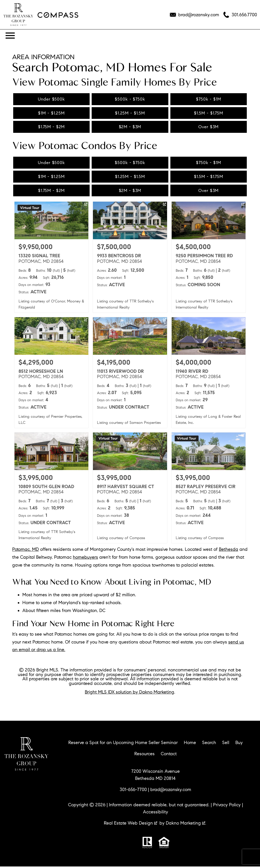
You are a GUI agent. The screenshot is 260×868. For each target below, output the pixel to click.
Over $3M (209, 127)
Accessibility (156, 813)
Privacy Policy (227, 806)
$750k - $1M (208, 99)
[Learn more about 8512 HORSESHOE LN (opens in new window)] (51, 374)
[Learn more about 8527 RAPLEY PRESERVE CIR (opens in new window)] (209, 489)
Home (190, 744)
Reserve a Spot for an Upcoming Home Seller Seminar (123, 744)
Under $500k (52, 99)
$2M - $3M (130, 127)
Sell (226, 744)
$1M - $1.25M (51, 113)
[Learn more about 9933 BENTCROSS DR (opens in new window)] (130, 259)
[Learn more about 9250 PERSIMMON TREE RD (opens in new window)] (209, 259)
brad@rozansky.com (171, 791)
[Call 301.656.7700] (240, 15)
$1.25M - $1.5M (130, 113)
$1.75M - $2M (52, 127)
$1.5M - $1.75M (208, 113)
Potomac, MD (26, 551)
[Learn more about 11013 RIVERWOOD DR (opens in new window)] (130, 374)
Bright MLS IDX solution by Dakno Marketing (129, 693)
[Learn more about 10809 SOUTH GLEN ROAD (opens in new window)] (51, 489)
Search (209, 744)
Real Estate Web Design (131, 825)
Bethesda (229, 551)
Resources (144, 755)
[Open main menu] (10, 36)
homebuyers (85, 559)
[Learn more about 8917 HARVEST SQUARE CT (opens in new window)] (130, 489)
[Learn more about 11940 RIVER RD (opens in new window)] (209, 374)
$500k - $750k (130, 99)
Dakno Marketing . (186, 825)
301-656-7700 (133, 791)
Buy (239, 744)
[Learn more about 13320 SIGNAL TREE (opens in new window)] (51, 259)
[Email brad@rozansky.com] (194, 15)
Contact (169, 755)
